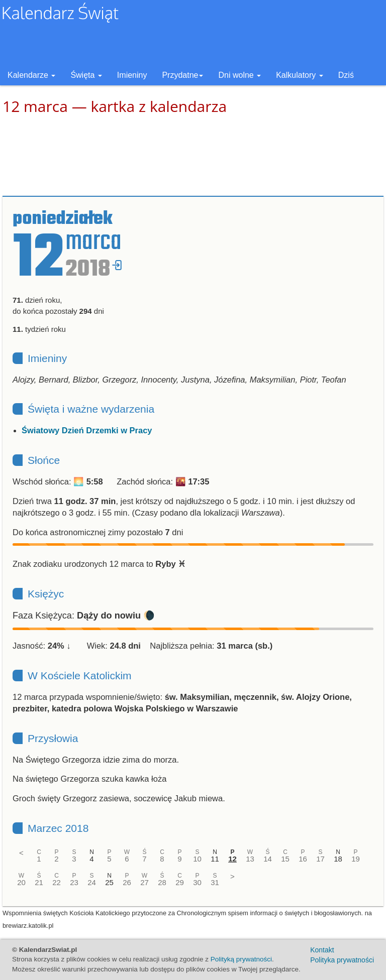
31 (215, 882)
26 (127, 882)
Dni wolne (239, 75)
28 (162, 882)
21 (39, 882)
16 (303, 859)
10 (197, 859)
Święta (86, 75)
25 (109, 882)
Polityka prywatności (342, 960)
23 (74, 882)
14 (268, 859)
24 (92, 882)
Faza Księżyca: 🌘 (84, 616)
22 (57, 882)
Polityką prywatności (241, 959)
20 (21, 882)
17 (320, 859)
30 (197, 882)
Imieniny (132, 75)
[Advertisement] (193, 156)
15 (285, 859)
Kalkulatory (300, 75)
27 (144, 882)
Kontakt (322, 950)
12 (232, 859)
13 (250, 859)
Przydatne (182, 75)
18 (338, 859)
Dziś (346, 75)
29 (180, 882)
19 (356, 859)
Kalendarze (31, 75)
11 (215, 859)
